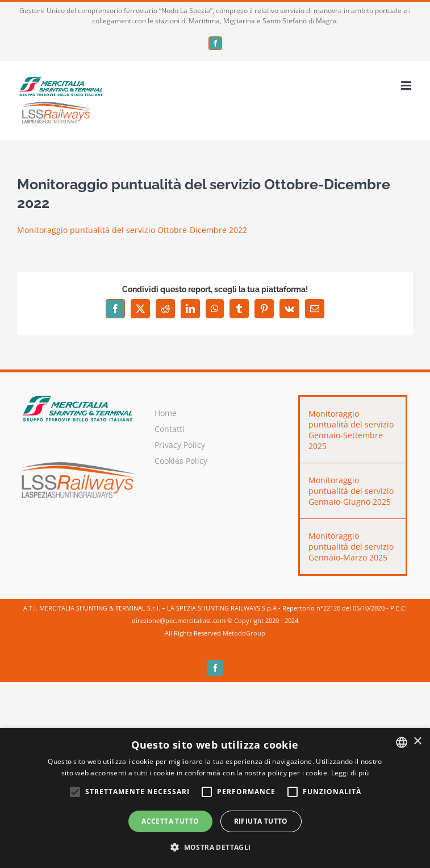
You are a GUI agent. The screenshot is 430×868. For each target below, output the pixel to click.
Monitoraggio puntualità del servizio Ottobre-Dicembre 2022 (132, 230)
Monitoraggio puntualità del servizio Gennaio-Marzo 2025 (351, 547)
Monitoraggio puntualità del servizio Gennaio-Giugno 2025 (351, 491)
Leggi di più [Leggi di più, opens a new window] (350, 773)
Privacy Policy (180, 445)
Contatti (170, 429)
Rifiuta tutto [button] (261, 821)
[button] (215, 848)
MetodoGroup (244, 633)
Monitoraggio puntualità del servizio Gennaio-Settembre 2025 (351, 430)
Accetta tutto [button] (170, 821)
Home (166, 413)
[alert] (215, 798)
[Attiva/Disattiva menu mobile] (407, 86)
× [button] (417, 742)
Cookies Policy (181, 461)
